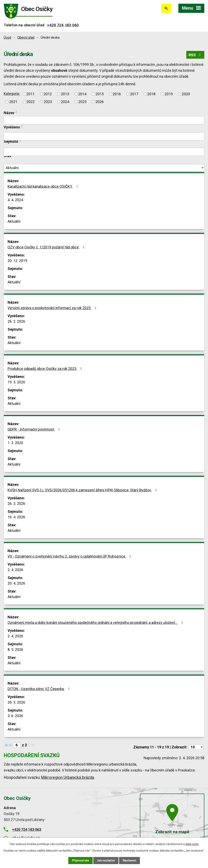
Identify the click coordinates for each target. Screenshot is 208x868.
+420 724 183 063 (63, 25)
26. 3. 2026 (16, 504)
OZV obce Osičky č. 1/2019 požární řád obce (47, 247)
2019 (169, 94)
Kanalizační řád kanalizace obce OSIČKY (44, 186)
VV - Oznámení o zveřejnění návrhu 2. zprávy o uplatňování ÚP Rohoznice (70, 556)
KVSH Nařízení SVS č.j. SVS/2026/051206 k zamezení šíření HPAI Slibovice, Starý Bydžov (83, 490)
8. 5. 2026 (15, 650)
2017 (134, 94)
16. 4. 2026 (16, 517)
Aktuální (14, 221)
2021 (13, 102)
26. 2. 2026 (16, 321)
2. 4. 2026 (15, 570)
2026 (100, 102)
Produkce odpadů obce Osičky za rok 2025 (46, 369)
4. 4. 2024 (15, 200)
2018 (151, 94)
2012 (48, 94)
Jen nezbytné (106, 860)
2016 (117, 94)
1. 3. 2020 (15, 443)
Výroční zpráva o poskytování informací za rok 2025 (53, 308)
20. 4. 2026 (16, 583)
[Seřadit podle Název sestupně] (17, 112)
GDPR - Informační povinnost (35, 429)
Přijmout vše (80, 860)
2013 (65, 94)
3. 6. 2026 (15, 716)
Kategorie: (12, 94)
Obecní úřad (26, 38)
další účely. (192, 844)
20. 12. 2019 (17, 261)
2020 (186, 94)
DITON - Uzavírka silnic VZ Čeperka (39, 689)
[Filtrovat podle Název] (104, 120)
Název (9, 113)
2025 (82, 102)
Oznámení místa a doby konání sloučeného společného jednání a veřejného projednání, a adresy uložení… (96, 623)
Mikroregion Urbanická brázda (67, 778)
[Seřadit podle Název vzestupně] (17, 111)
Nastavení (129, 860)
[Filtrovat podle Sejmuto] (104, 152)
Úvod (7, 38)
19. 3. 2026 (16, 382)
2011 (30, 94)
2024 (65, 102)
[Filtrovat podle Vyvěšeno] (104, 136)
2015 (100, 94)
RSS (195, 55)
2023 (48, 102)
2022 (30, 102)
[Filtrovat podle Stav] (104, 168)
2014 (82, 94)
